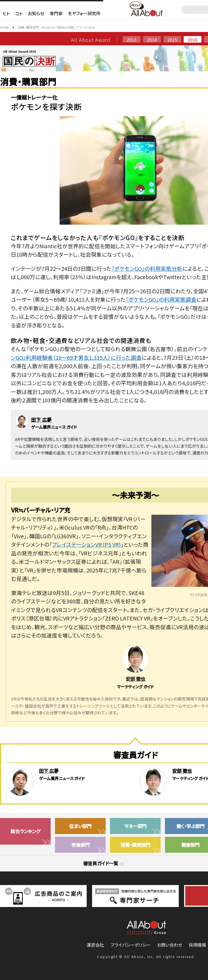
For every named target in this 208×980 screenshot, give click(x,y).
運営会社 (95, 945)
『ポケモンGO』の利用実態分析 (147, 268)
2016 (193, 39)
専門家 (56, 13)
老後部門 (80, 845)
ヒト (6, 13)
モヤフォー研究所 (84, 13)
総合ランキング (25, 831)
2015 (172, 39)
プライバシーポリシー (131, 945)
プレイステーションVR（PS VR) (86, 544)
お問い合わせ (170, 945)
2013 (132, 39)
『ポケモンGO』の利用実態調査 (161, 299)
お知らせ (36, 13)
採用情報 (197, 945)
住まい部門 (80, 826)
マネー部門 (135, 826)
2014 (152, 39)
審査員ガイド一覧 (104, 863)
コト (19, 13)
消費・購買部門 (135, 845)
